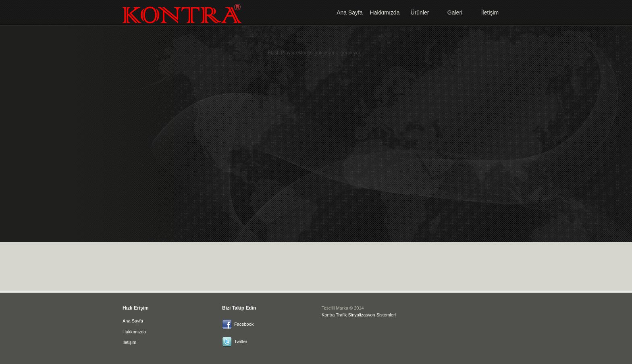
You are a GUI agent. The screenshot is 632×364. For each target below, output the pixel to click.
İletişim (490, 12)
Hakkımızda (385, 12)
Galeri (455, 12)
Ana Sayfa (350, 12)
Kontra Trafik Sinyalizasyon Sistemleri (359, 315)
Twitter (241, 341)
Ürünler (420, 12)
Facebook (244, 324)
